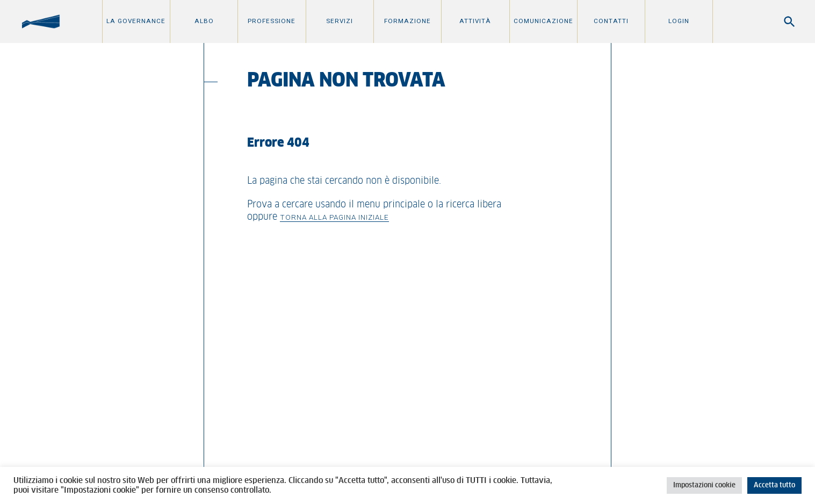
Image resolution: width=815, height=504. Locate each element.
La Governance (136, 21)
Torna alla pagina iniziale (334, 217)
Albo (204, 21)
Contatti (611, 21)
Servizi (340, 21)
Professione (272, 21)
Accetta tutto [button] (774, 485)
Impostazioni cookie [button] (704, 485)
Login (679, 21)
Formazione (407, 21)
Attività (475, 21)
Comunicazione (543, 21)
